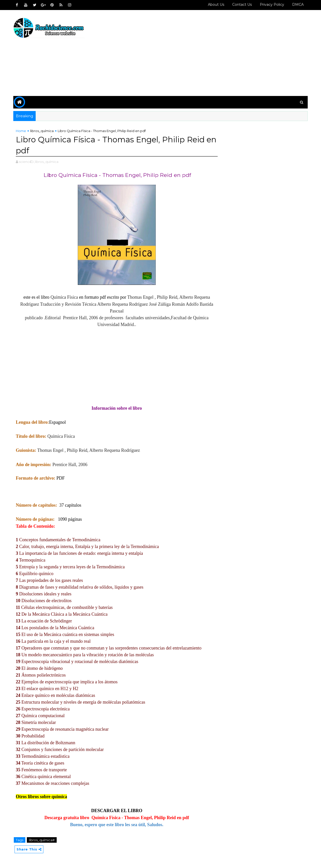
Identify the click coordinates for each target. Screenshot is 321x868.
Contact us (242, 5)
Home (21, 131)
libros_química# (42, 840)
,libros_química (47, 162)
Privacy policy (271, 5)
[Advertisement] (216, 53)
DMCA (297, 5)
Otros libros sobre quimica (42, 797)
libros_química (42, 131)
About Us (216, 5)
